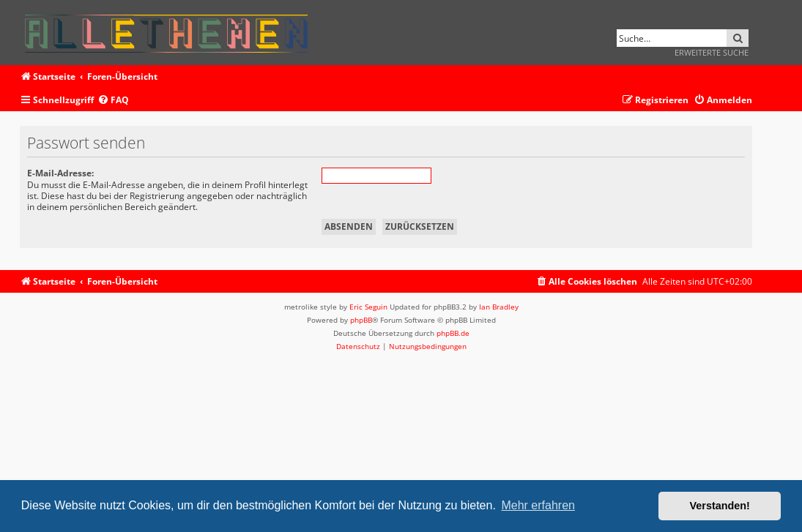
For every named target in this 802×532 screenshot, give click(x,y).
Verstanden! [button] (720, 506)
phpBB (361, 320)
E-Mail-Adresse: (60, 173)
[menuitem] (113, 101)
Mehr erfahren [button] (538, 505)
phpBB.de (453, 333)
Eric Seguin (368, 307)
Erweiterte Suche (712, 52)
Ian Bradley (499, 307)
